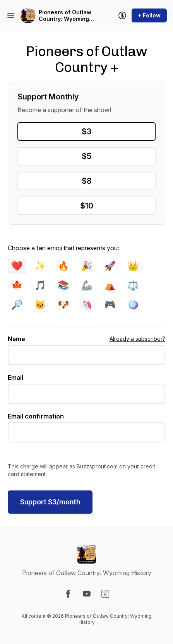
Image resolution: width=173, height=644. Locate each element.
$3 (86, 132)
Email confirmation (36, 416)
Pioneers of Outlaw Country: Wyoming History (65, 16)
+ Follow (149, 15)
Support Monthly (48, 97)
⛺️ (110, 285)
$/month (50, 502)
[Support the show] (122, 15)
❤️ (17, 266)
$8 (86, 181)
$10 (87, 206)
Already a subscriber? (137, 339)
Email (15, 378)
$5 (86, 156)
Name (16, 339)
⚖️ (133, 285)
